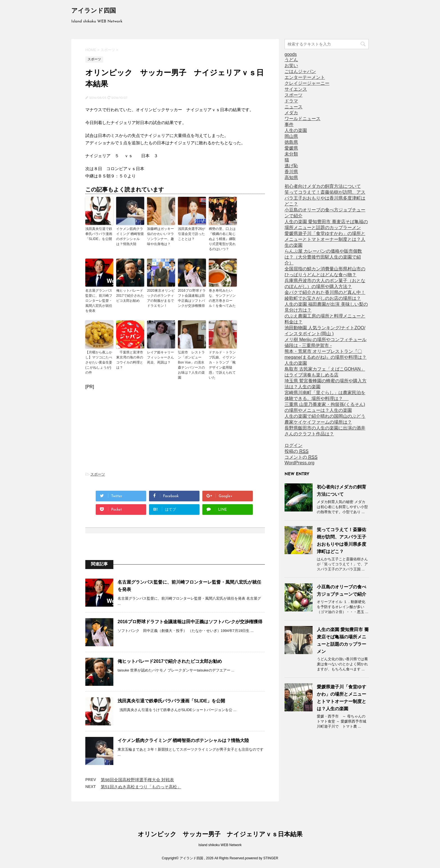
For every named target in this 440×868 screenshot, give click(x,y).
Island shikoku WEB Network (220, 845)
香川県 (291, 172)
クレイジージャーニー (307, 83)
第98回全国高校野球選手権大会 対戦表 (137, 780)
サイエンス (296, 89)
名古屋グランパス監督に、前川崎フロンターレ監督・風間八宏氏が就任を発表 (99, 301)
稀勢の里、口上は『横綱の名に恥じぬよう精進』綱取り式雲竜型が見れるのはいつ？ (222, 239)
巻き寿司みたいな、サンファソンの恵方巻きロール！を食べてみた (222, 298)
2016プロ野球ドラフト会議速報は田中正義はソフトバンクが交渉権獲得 (192, 298)
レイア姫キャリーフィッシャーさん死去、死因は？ (161, 357)
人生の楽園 (296, 130)
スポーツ (98, 474)
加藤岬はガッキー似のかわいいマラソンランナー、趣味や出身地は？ (161, 236)
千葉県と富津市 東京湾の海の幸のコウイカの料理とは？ (130, 360)
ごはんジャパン (300, 71)
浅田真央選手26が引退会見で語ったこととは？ (192, 234)
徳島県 (291, 142)
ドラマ (291, 101)
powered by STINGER (262, 858)
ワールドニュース (302, 119)
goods (291, 54)
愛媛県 (291, 148)
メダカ (291, 113)
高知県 (291, 178)
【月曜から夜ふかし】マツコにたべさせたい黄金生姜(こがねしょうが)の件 (99, 362)
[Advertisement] (175, 429)
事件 (289, 125)
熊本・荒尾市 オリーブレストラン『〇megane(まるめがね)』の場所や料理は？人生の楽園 (326, 357)
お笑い (291, 66)
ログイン (294, 445)
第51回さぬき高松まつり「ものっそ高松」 (141, 787)
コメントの (301, 457)
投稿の (296, 451)
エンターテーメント (305, 77)
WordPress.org (299, 463)
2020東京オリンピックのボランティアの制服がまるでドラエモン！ (161, 298)
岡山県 (291, 136)
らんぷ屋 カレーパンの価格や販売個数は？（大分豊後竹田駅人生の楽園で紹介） (323, 257)
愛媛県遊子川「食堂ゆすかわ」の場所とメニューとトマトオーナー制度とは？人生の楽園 (325, 239)
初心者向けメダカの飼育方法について (323, 186)
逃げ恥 (291, 166)
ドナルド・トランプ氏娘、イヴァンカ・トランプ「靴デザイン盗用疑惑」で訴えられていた (222, 365)
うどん (291, 60)
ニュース (294, 107)
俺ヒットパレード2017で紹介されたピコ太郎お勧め (130, 296)
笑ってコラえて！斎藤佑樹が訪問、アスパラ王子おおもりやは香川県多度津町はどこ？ (325, 198)
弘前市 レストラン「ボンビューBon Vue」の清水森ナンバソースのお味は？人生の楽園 (191, 365)
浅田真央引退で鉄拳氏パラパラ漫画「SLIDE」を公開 (99, 234)
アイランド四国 (94, 11)
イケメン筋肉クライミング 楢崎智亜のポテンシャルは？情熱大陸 (130, 236)
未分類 (291, 154)
